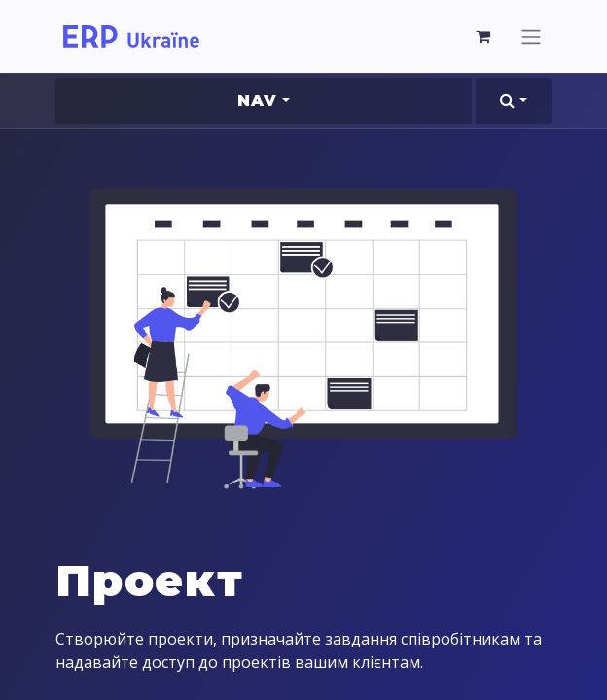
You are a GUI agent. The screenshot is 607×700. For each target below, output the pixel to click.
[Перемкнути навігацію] (531, 36)
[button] (514, 101)
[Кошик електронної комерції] (483, 36)
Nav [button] (258, 101)
